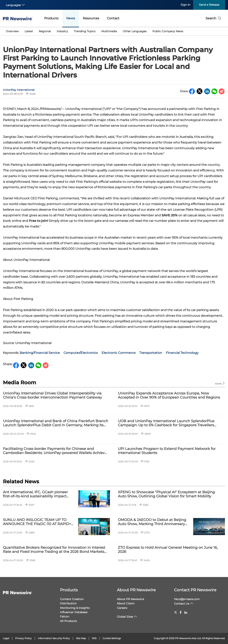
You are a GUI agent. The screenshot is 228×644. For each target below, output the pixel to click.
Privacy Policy (23, 638)
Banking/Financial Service (40, 353)
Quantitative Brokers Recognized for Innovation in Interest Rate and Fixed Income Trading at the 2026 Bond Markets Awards (54, 550)
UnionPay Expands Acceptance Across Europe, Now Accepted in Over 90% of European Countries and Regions (169, 396)
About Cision (126, 603)
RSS (94, 638)
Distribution (68, 603)
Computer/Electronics (81, 353)
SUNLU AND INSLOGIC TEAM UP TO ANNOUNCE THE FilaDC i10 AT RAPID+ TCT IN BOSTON (37, 522)
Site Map (81, 638)
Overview (12, 31)
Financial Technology (182, 353)
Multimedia (109, 31)
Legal (6, 638)
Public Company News (168, 31)
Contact (113, 18)
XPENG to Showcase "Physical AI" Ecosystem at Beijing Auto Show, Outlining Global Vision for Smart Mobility (166, 494)
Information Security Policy (54, 638)
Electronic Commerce (119, 353)
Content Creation (72, 599)
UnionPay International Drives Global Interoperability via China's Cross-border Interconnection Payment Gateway (52, 396)
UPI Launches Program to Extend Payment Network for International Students (167, 451)
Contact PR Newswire (195, 590)
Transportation (151, 353)
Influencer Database (74, 612)
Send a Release (209, 5)
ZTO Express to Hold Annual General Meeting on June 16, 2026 (168, 550)
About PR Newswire (136, 590)
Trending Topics (85, 31)
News (71, 18)
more (220, 383)
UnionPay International (19, 90)
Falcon (65, 616)
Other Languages (135, 31)
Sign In (185, 5)
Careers (122, 608)
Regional (45, 31)
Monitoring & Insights (75, 608)
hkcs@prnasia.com (187, 599)
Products (51, 18)
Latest (29, 31)
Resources (91, 18)
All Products (68, 621)
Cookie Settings (112, 638)
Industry (62, 31)
